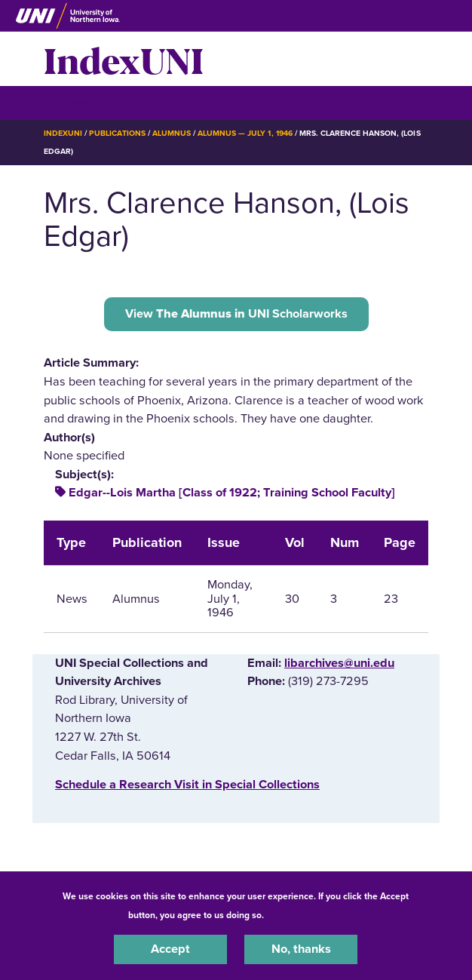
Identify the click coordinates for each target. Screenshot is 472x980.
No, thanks (301, 949)
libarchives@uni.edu (339, 663)
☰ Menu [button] (70, 102)
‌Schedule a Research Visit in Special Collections (187, 785)
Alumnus (172, 133)
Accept (170, 949)
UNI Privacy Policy (306, 915)
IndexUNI (124, 59)
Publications (117, 133)
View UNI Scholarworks (236, 314)
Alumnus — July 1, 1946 (245, 133)
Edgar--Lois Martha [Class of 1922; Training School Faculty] (232, 493)
